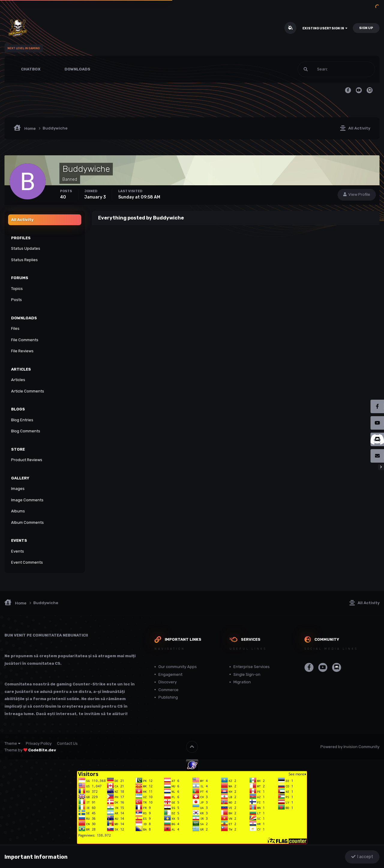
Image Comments (27, 500)
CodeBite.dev (42, 750)
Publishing (168, 697)
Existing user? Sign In (325, 28)
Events (18, 551)
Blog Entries (22, 420)
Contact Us (67, 743)
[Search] (317, 69)
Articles (18, 380)
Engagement (170, 674)
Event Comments (27, 562)
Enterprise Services (252, 667)
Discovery (168, 682)
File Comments (25, 340)
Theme (12, 743)
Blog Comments (26, 431)
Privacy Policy (39, 743)
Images (18, 489)
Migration (242, 682)
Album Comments (27, 522)
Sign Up (366, 28)
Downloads (77, 69)
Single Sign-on (247, 674)
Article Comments (28, 391)
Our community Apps (178, 667)
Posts (16, 300)
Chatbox (31, 69)
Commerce (168, 690)
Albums (18, 511)
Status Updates (26, 248)
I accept (362, 857)
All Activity (22, 220)
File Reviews (22, 351)
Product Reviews (27, 460)
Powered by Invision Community (350, 747)
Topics (17, 289)
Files (15, 328)
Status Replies (24, 260)
